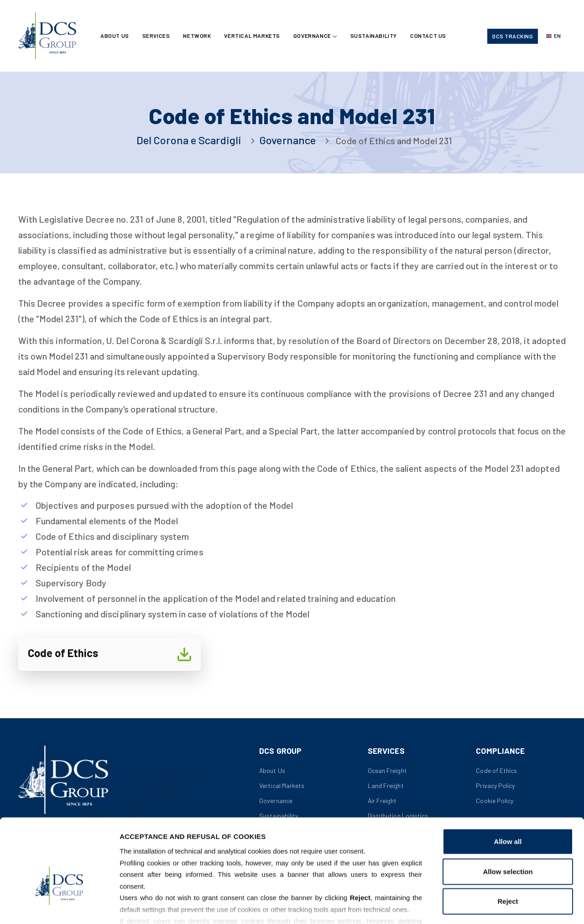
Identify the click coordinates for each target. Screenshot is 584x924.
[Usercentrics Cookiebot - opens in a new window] (59, 906)
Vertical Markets (253, 36)
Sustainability (375, 36)
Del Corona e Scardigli (189, 140)
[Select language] (553, 37)
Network (198, 36)
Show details (479, 906)
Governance (313, 36)
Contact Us (430, 36)
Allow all (508, 785)
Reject (508, 844)
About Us (115, 36)
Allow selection (508, 814)
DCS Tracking (513, 37)
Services (157, 36)
